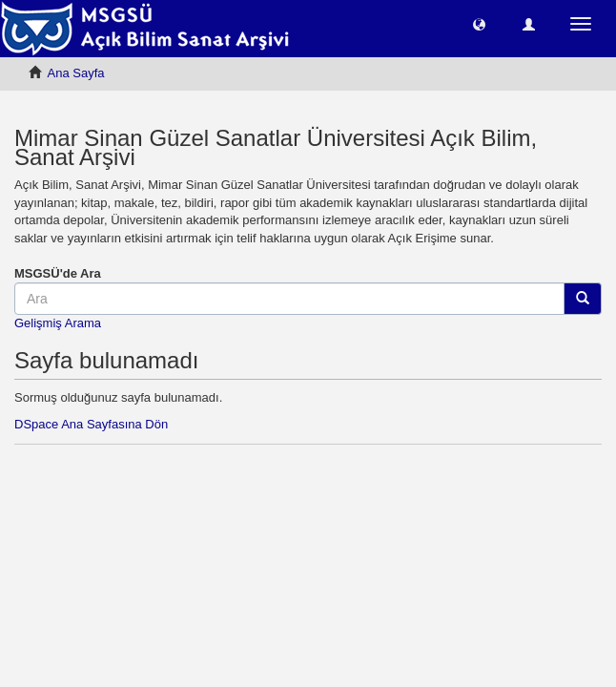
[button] (479, 23)
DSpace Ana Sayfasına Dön (91, 424)
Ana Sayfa (76, 73)
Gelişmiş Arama (58, 323)
